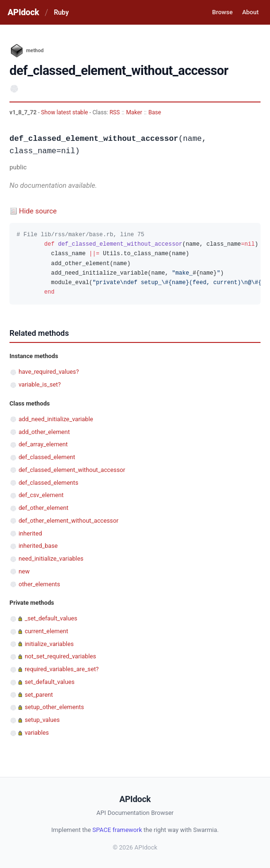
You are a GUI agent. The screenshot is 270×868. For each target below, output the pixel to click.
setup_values (42, 720)
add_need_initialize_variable (56, 419)
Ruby (61, 12)
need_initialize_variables (51, 559)
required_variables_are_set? (62, 669)
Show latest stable (65, 112)
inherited (30, 533)
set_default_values (49, 682)
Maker (134, 112)
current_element (46, 631)
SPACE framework (117, 830)
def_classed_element (47, 457)
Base (155, 112)
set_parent (39, 695)
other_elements (39, 584)
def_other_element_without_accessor (68, 521)
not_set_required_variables (60, 656)
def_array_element (43, 444)
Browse (222, 12)
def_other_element (43, 508)
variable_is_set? (40, 384)
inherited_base (38, 546)
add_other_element (44, 432)
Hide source (38, 211)
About (250, 12)
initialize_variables (49, 644)
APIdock (23, 12)
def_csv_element (41, 495)
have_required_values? (49, 372)
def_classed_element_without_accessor (72, 470)
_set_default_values (51, 618)
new (24, 571)
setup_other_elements (54, 707)
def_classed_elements (48, 483)
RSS (115, 112)
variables (37, 733)
